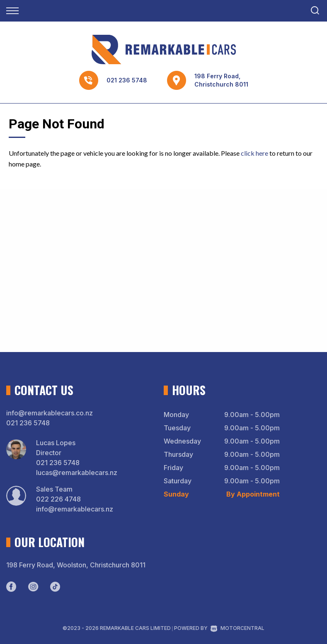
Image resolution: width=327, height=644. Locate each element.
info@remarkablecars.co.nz (50, 413)
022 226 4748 (58, 499)
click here (254, 153)
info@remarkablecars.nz (75, 509)
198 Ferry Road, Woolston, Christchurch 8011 (76, 565)
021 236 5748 (127, 80)
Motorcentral (237, 628)
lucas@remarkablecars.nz (77, 473)
